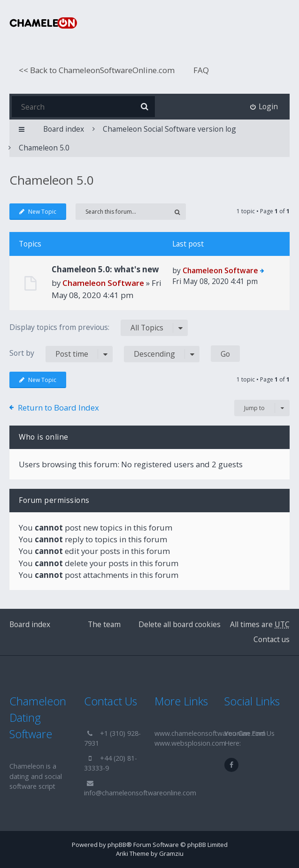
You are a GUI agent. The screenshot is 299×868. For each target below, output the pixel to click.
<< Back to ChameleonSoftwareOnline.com (97, 70)
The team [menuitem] (104, 624)
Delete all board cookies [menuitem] (180, 624)
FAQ (201, 70)
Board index (30, 624)
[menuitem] (264, 107)
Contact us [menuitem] (272, 639)
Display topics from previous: (99, 328)
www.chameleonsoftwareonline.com (210, 733)
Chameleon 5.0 (44, 148)
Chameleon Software (103, 283)
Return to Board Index (58, 408)
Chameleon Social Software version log (169, 129)
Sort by (61, 354)
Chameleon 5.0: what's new (105, 269)
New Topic (38, 212)
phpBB (117, 845)
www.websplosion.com (190, 743)
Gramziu (171, 853)
